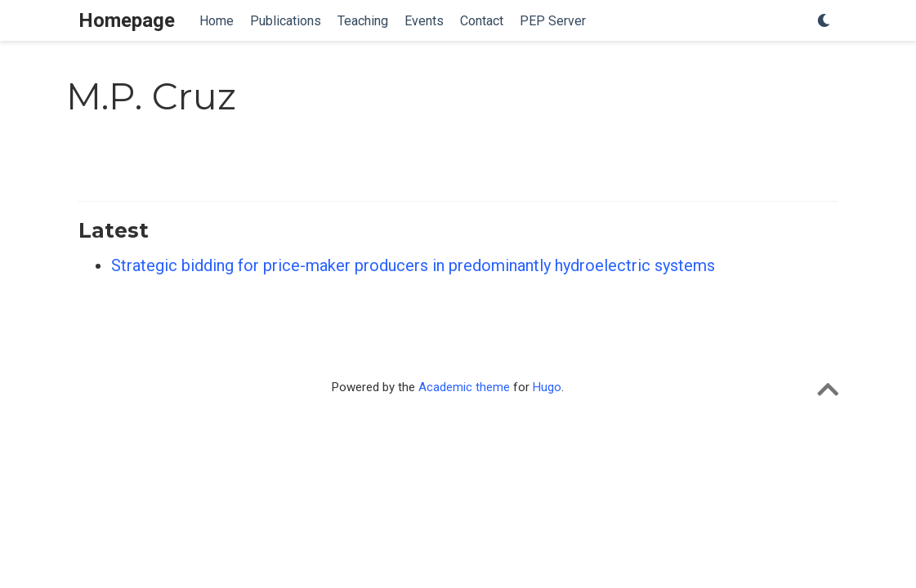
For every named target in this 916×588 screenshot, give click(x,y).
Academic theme (464, 387)
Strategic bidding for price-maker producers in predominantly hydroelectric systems (413, 265)
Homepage (127, 20)
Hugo (547, 387)
